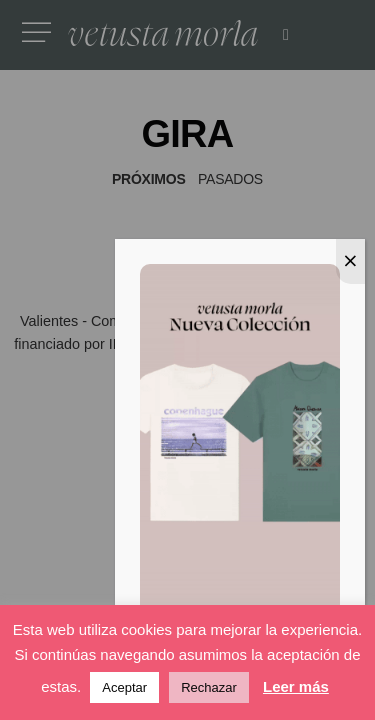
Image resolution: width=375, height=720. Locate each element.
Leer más (296, 686)
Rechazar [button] (209, 687)
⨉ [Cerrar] (350, 258)
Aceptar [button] (124, 687)
